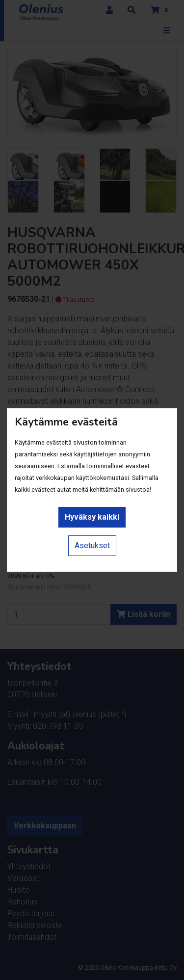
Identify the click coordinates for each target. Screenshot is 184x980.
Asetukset (92, 545)
